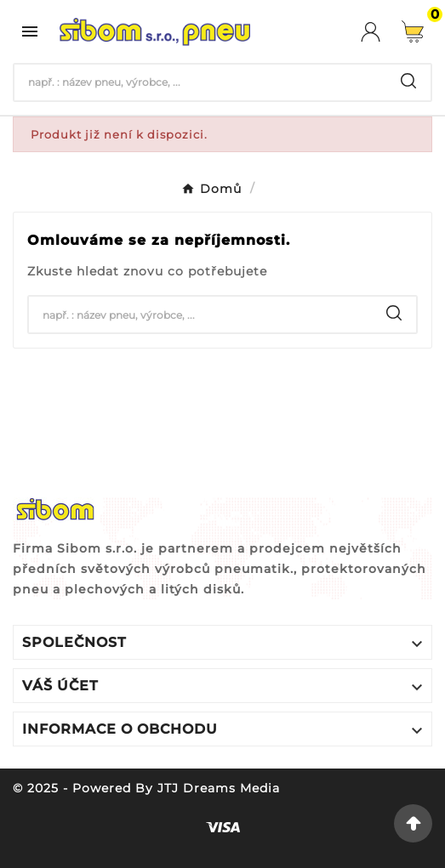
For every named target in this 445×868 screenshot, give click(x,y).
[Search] (408, 81)
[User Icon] (381, 32)
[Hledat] (200, 82)
